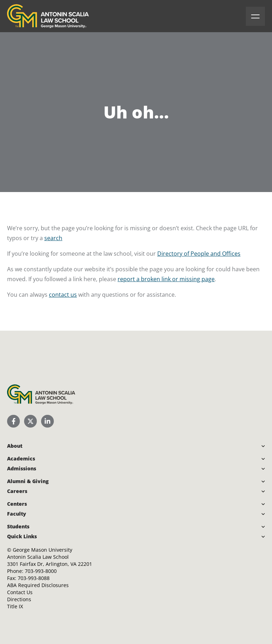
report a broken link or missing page (166, 279)
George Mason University (42, 550)
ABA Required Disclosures (38, 585)
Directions (19, 599)
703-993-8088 (34, 578)
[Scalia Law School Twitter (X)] (30, 421)
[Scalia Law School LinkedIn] (47, 421)
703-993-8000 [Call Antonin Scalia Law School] (41, 571)
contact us (63, 295)
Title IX (15, 606)
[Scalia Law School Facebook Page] (13, 421)
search (53, 238)
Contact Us (20, 592)
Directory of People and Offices (199, 254)
